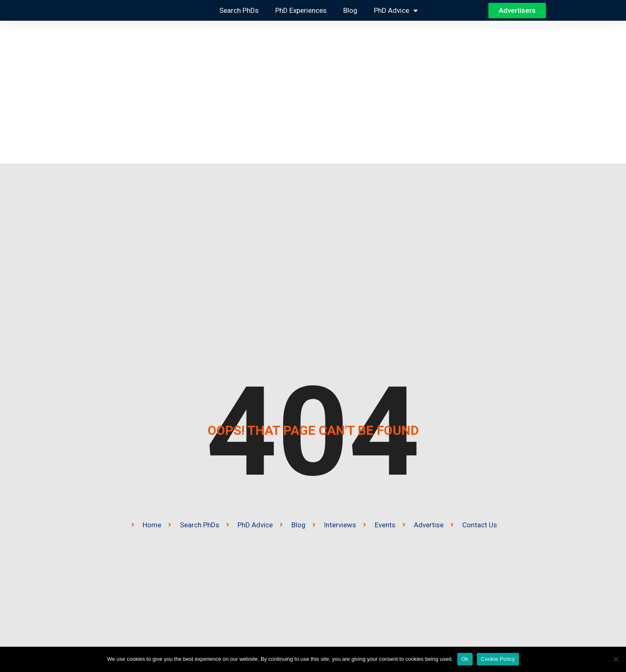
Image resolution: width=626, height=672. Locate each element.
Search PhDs (239, 10)
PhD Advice (396, 11)
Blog (350, 10)
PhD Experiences (301, 10)
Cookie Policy (498, 659)
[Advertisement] (313, 92)
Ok (465, 659)
